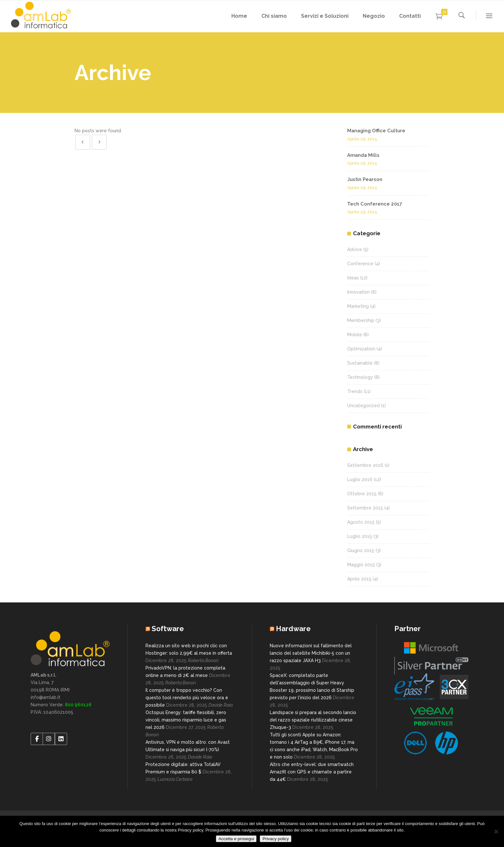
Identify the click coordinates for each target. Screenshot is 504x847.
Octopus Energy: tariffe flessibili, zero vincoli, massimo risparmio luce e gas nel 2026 (186, 720)
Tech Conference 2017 (375, 204)
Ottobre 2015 (362, 494)
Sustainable (360, 363)
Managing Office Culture (376, 131)
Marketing (358, 306)
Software (168, 629)
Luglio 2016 (360, 479)
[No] (496, 832)
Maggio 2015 (361, 565)
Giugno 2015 (361, 550)
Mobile (355, 335)
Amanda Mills (363, 155)
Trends (355, 391)
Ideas (353, 278)
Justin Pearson (365, 179)
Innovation (358, 292)
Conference (360, 264)
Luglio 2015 (360, 536)
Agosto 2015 (361, 522)
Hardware (293, 629)
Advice (355, 249)
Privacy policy (275, 839)
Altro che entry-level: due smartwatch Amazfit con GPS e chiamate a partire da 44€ (312, 772)
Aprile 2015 (359, 579)
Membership (361, 320)
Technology (360, 377)
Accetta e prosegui (236, 839)
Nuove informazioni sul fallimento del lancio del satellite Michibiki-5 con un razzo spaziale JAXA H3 (311, 653)
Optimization (361, 349)
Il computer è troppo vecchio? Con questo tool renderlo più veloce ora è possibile (187, 698)
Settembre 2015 (365, 508)
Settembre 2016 (365, 465)
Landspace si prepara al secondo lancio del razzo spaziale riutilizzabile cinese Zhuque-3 (313, 720)
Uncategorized (363, 406)
